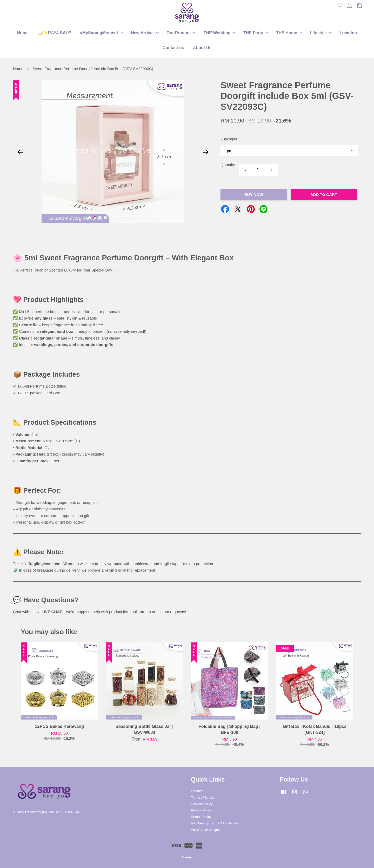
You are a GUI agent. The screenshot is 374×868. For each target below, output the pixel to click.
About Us (202, 48)
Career (187, 857)
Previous (20, 152)
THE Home (289, 33)
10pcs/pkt (229, 139)
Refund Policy (201, 817)
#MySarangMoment (102, 33)
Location (348, 33)
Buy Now (254, 195)
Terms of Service (203, 798)
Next (206, 152)
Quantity (228, 165)
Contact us (173, 48)
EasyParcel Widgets (206, 830)
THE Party (256, 33)
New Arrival (145, 33)
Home (23, 33)
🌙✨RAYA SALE (54, 33)
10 (136, 218)
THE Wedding (220, 33)
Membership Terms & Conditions (215, 823)
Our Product (181, 33)
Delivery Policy (202, 804)
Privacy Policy (201, 810)
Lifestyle (321, 33)
